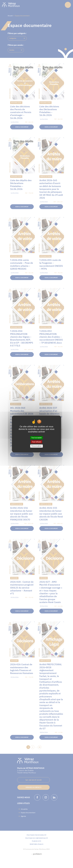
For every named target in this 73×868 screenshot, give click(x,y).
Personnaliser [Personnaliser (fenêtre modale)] (36, 446)
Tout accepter (36, 438)
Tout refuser (36, 442)
